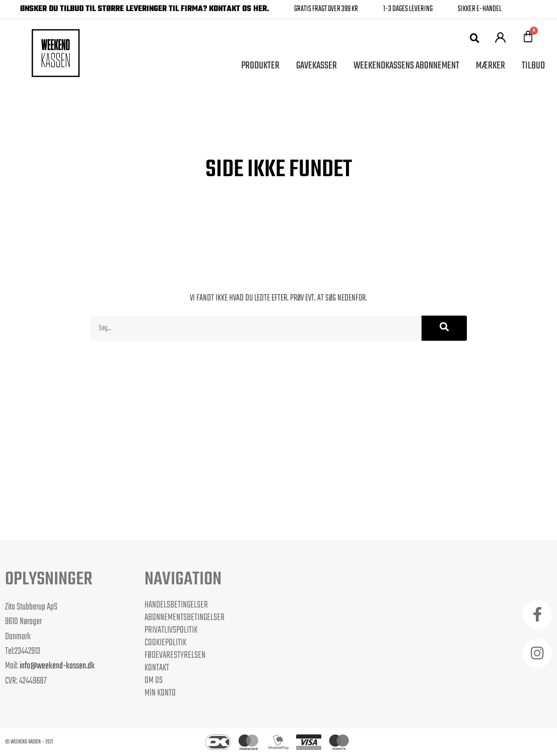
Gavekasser (317, 66)
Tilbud (533, 66)
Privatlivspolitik (171, 630)
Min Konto (160, 693)
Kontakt (157, 668)
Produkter (260, 66)
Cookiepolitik (165, 643)
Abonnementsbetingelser (185, 618)
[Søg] (444, 328)
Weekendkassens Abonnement (406, 66)
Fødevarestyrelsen (175, 655)
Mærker (491, 66)
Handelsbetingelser (176, 605)
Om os (154, 681)
